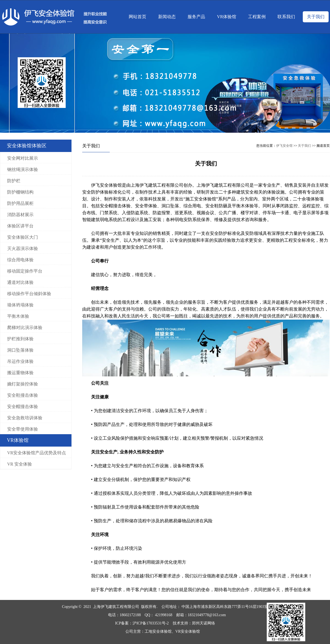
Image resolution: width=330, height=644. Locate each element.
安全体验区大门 (23, 237)
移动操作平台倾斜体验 (29, 294)
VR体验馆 (227, 17)
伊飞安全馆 (284, 146)
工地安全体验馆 (158, 631)
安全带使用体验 (23, 429)
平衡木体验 (18, 316)
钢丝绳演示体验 (23, 169)
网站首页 (137, 17)
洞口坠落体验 (20, 350)
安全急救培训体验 (25, 418)
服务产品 (196, 17)
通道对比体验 (20, 282)
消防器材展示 (20, 215)
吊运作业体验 (20, 361)
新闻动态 (167, 17)
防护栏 (14, 181)
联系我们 (286, 17)
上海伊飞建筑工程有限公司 (116, 607)
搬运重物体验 (20, 373)
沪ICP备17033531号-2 (151, 623)
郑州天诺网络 (204, 623)
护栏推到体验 (20, 339)
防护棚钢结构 (20, 192)
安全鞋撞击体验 (23, 395)
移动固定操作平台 (25, 271)
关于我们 (316, 17)
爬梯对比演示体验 (25, 328)
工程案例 (257, 17)
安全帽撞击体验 (23, 407)
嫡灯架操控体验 (23, 384)
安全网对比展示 (23, 158)
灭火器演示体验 (23, 248)
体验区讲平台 (20, 226)
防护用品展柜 (20, 203)
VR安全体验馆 (188, 631)
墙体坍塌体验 (20, 305)
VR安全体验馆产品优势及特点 (37, 453)
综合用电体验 (20, 260)
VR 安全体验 (20, 464)
